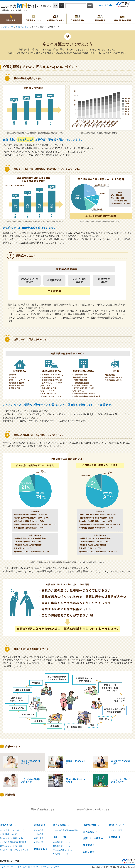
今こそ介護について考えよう (12, 829)
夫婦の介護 (39, 833)
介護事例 (38, 824)
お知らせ (87, 851)
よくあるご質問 (102, 5)
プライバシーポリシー (52, 866)
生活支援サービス (61, 853)
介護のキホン (11, 19)
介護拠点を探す (78, 19)
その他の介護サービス (63, 849)
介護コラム (39, 848)
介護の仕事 (39, 841)
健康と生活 (39, 837)
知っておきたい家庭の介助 (11, 837)
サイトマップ (7, 866)
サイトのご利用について (28, 866)
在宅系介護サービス (62, 841)
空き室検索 (89, 831)
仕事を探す (100, 19)
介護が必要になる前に (9, 833)
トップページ (6, 27)
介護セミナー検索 (92, 837)
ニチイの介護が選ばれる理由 (65, 829)
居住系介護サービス (62, 845)
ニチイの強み (60, 824)
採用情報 (87, 844)
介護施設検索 (90, 824)
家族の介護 (39, 829)
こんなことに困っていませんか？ (14, 849)
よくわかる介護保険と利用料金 (13, 841)
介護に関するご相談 (122, 19)
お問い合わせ (115, 824)
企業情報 (113, 836)
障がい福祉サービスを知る (11, 845)
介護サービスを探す (55, 19)
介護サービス (60, 836)
